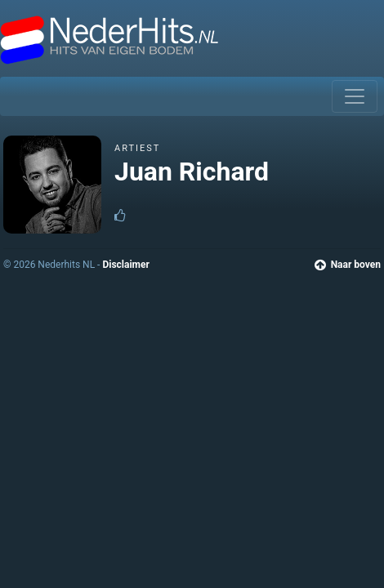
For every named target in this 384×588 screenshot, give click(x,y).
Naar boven (348, 265)
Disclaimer (125, 265)
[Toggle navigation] (355, 96)
